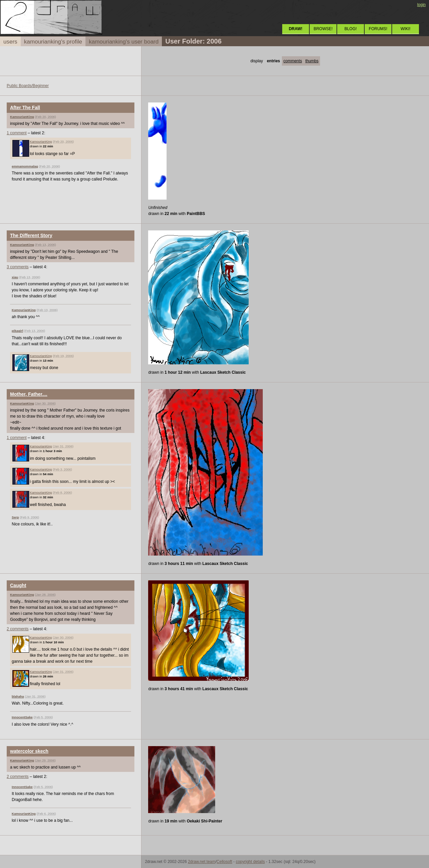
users (10, 42)
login (421, 5)
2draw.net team (202, 862)
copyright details (250, 862)
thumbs (312, 61)
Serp (15, 517)
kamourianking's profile (53, 42)
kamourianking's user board (124, 42)
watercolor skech (29, 751)
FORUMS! (378, 29)
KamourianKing (22, 117)
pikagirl (17, 331)
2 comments (18, 629)
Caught (18, 585)
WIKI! (405, 29)
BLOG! (351, 29)
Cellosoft (224, 862)
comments (293, 61)
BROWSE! (323, 29)
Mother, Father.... (29, 394)
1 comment (17, 133)
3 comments (18, 267)
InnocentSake (22, 717)
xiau (15, 277)
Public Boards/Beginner (28, 86)
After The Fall (25, 107)
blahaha (18, 696)
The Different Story (31, 235)
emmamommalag (25, 166)
